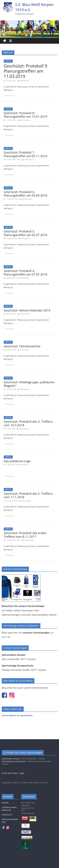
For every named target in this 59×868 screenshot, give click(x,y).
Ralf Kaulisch (25, 81)
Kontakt (5, 803)
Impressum (7, 815)
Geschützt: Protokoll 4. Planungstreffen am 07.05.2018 (25, 272)
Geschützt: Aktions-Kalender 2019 (27, 310)
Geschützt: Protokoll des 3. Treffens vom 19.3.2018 (28, 423)
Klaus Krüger (25, 314)
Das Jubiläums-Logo (17, 461)
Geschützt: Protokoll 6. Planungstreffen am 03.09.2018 (25, 194)
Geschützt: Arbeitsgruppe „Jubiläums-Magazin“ (29, 384)
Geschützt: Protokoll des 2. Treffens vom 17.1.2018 (28, 495)
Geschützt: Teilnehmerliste (22, 346)
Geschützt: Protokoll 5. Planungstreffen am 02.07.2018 (25, 233)
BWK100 (8, 61)
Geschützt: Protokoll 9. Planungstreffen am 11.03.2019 (26, 71)
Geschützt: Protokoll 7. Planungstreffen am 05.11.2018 (25, 154)
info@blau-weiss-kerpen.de (9, 809)
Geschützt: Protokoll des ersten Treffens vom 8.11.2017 (25, 535)
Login (22, 773)
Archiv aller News (10, 773)
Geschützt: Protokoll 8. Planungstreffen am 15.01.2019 (25, 115)
